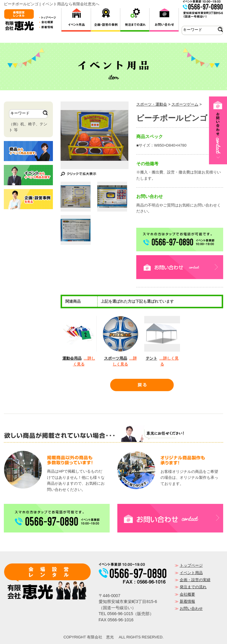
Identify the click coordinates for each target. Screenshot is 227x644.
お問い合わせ (191, 608)
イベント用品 (191, 573)
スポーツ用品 (116, 358)
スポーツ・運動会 (152, 104)
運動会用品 (72, 358)
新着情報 (187, 601)
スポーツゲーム (185, 104)
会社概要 (187, 594)
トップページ (191, 565)
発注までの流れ (193, 587)
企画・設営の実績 (195, 580)
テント (151, 358)
